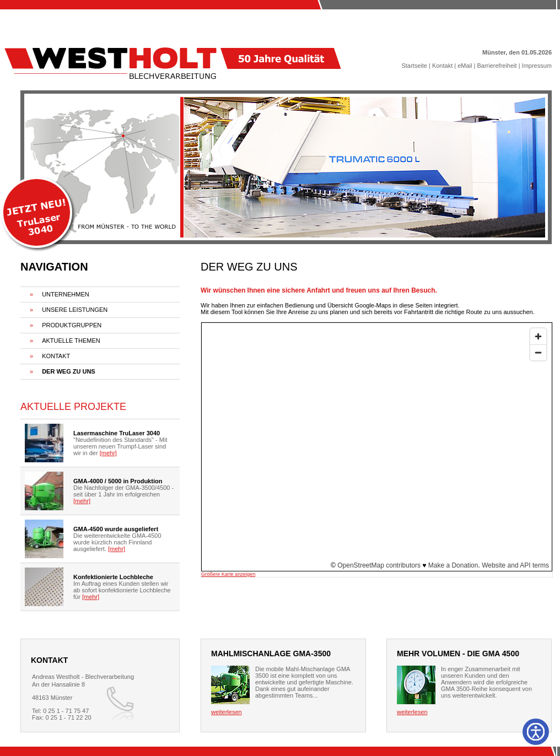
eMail (465, 66)
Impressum (537, 66)
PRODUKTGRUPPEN (72, 325)
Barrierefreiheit (497, 66)
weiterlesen (227, 712)
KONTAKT (56, 356)
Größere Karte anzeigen (228, 574)
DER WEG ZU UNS (69, 371)
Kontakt (442, 66)
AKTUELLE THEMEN (71, 341)
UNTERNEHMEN (66, 294)
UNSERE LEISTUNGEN (75, 310)
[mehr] (108, 453)
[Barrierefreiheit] (536, 732)
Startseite (414, 66)
